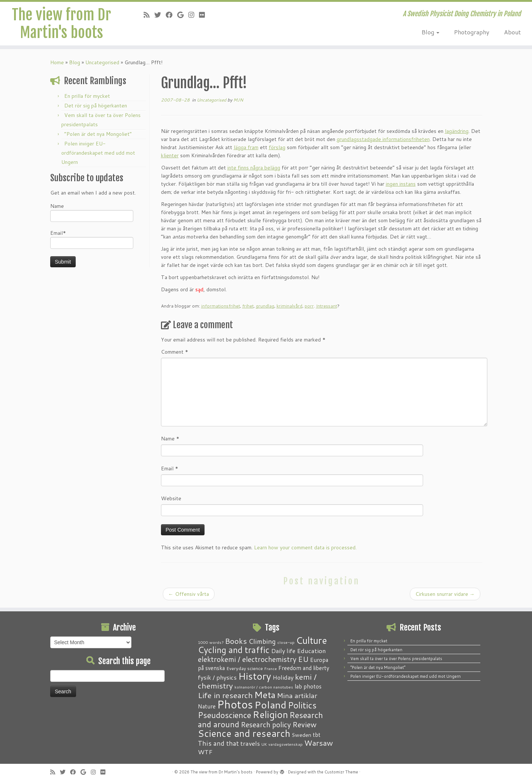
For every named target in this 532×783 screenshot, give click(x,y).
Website (171, 498)
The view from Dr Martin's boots (61, 24)
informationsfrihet (221, 306)
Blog (430, 32)
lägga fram (246, 147)
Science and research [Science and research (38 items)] (244, 733)
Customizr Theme (341, 772)
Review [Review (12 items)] (304, 724)
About (512, 32)
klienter (170, 155)
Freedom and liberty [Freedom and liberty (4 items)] (304, 668)
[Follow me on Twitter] (160, 15)
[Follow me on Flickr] (204, 15)
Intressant (327, 306)
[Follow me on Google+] (183, 15)
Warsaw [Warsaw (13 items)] (319, 743)
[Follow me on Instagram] (194, 15)
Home (57, 62)
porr (309, 306)
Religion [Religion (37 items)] (270, 714)
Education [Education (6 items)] (311, 650)
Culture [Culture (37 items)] (312, 640)
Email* (92, 239)
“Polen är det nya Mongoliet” (98, 134)
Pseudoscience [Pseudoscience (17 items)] (224, 715)
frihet (248, 306)
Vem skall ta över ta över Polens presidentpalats (396, 659)
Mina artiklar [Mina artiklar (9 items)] (297, 696)
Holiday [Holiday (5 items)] (283, 677)
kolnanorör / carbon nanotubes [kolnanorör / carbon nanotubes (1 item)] (264, 687)
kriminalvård (289, 306)
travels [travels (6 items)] (250, 743)
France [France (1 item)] (271, 668)
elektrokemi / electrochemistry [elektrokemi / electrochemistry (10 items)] (247, 659)
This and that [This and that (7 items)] (218, 743)
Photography (472, 32)
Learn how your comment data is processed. (305, 547)
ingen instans (401, 184)
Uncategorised (102, 62)
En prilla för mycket (87, 96)
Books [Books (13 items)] (236, 641)
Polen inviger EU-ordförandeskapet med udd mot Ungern (98, 153)
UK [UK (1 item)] (264, 744)
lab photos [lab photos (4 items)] (308, 686)
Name (92, 212)
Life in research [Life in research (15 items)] (225, 695)
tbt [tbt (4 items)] (317, 735)
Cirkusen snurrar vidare (445, 594)
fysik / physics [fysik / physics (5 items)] (217, 677)
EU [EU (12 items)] (303, 659)
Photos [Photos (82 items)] (235, 704)
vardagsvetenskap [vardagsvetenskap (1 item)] (286, 744)
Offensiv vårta (189, 594)
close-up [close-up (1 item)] (286, 642)
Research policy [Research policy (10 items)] (266, 724)
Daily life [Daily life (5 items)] (283, 651)
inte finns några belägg (254, 168)
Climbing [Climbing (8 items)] (262, 641)
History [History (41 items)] (255, 676)
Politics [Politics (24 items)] (302, 705)
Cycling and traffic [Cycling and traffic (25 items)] (234, 650)
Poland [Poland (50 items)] (270, 705)
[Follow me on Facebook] (171, 15)
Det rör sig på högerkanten (96, 106)
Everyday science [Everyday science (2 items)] (245, 668)
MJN (238, 100)
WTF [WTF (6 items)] (205, 752)
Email (170, 468)
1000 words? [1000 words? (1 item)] (211, 642)
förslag (277, 147)
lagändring (457, 131)
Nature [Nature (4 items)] (207, 706)
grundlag (265, 306)
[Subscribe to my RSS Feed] (149, 15)
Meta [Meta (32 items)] (265, 695)
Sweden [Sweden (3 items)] (301, 735)
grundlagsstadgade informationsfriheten (383, 139)
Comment (175, 352)
